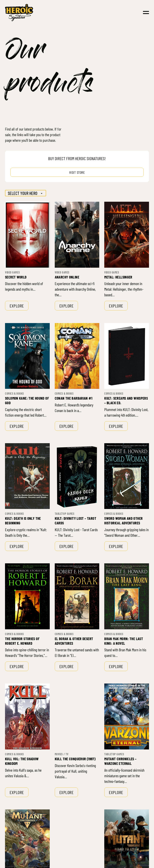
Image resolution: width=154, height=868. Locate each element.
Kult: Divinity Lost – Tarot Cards (75, 521)
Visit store (77, 172)
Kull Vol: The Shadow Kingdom (22, 761)
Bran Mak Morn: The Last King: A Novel (124, 641)
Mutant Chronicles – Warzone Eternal (120, 761)
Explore (17, 306)
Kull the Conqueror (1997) (75, 759)
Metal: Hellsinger (118, 277)
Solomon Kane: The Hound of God (27, 400)
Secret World (16, 277)
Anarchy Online (67, 277)
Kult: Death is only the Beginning (23, 521)
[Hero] (26, 193)
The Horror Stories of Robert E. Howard (22, 641)
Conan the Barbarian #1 (73, 398)
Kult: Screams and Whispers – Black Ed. (126, 400)
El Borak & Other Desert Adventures (74, 641)
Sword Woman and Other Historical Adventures (123, 521)
